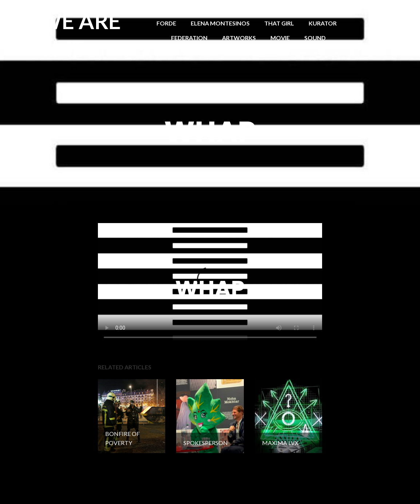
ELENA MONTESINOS (220, 23)
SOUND (315, 38)
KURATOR (323, 23)
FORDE (166, 23)
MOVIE (280, 38)
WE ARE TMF (80, 34)
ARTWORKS (239, 38)
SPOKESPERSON (194, 52)
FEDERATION (189, 38)
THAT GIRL (279, 23)
